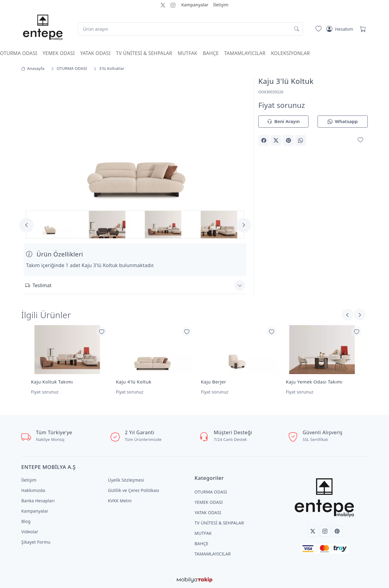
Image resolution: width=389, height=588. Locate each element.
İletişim (221, 5)
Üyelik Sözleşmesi (126, 480)
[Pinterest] (337, 531)
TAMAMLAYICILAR (245, 53)
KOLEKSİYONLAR (291, 53)
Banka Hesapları (38, 501)
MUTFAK (188, 53)
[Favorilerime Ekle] (360, 140)
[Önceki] (360, 315)
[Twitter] (313, 531)
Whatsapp (343, 122)
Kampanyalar (195, 5)
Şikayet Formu (36, 542)
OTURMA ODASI (19, 53)
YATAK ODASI (95, 53)
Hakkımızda (33, 490)
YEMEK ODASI (59, 53)
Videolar (30, 532)
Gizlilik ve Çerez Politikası (134, 490)
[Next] (244, 225)
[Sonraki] (347, 315)
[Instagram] (325, 531)
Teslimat (38, 285)
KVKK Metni (120, 501)
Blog (26, 521)
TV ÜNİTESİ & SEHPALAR (144, 53)
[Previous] (26, 225)
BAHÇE (211, 53)
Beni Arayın (283, 122)
